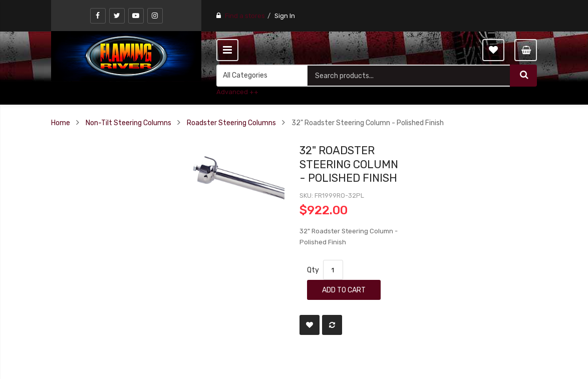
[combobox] (409, 76)
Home (61, 123)
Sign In (285, 16)
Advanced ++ (237, 92)
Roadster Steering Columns (231, 123)
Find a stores (245, 16)
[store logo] (126, 56)
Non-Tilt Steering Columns (128, 123)
